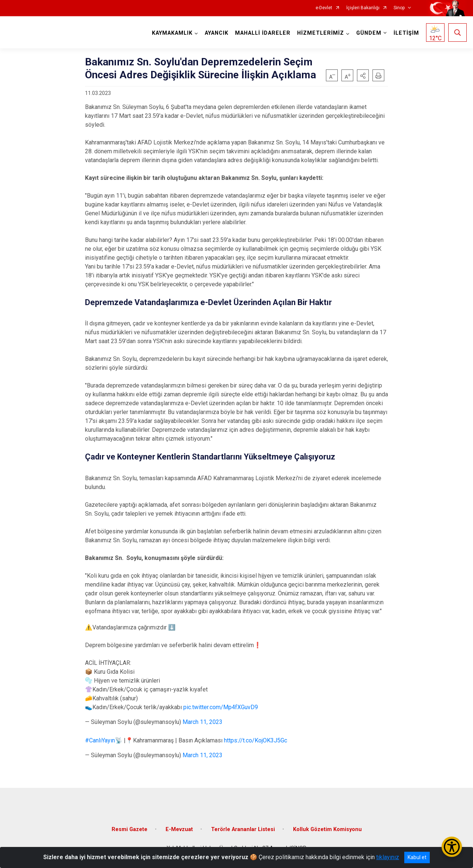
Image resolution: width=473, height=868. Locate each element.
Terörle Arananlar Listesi (243, 829)
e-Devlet (324, 8)
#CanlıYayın (100, 740)
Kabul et (417, 857)
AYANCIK (217, 33)
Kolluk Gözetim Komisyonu (327, 829)
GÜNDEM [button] (369, 33)
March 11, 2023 (203, 722)
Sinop (399, 8)
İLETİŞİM (406, 33)
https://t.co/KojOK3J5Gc (256, 740)
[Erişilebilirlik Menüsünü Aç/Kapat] (452, 847)
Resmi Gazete (130, 829)
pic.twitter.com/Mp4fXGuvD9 (221, 707)
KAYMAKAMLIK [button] (172, 33)
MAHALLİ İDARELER (263, 33)
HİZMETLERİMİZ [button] (321, 33)
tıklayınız (388, 857)
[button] (363, 75)
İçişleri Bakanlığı (363, 8)
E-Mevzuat (179, 829)
